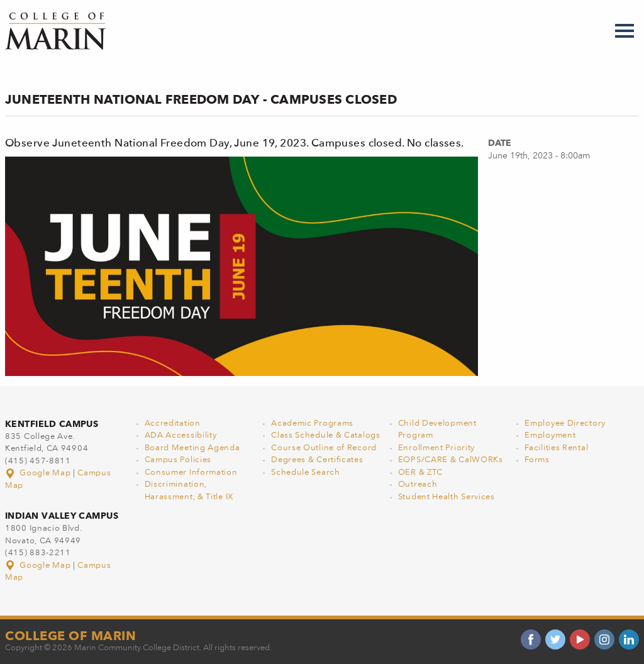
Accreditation (173, 423)
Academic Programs (312, 423)
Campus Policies (178, 460)
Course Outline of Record (324, 448)
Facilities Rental (556, 448)
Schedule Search (306, 473)
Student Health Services (447, 497)
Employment (550, 435)
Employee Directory (565, 423)
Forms (537, 460)
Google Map (39, 473)
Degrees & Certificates (317, 460)
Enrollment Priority (436, 448)
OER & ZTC (420, 473)
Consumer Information (191, 473)
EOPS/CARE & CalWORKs (451, 460)
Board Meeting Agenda (192, 448)
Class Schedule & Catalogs (326, 435)
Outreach (418, 484)
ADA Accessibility (181, 435)
